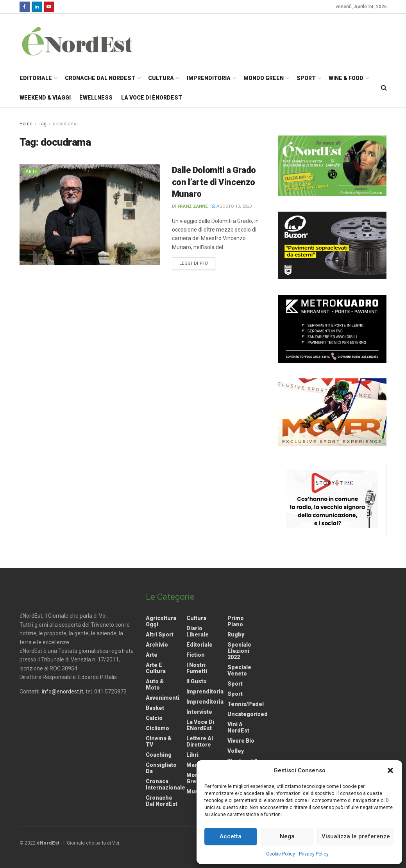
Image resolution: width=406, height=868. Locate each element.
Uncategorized (248, 714)
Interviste (199, 712)
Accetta (231, 836)
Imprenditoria (209, 78)
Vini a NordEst (238, 727)
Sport (306, 78)
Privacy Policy (314, 854)
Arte (32, 172)
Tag (43, 124)
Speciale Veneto (239, 670)
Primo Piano (236, 621)
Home (26, 124)
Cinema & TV (159, 741)
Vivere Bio (241, 741)
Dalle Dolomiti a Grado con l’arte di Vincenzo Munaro (214, 182)
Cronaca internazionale (165, 784)
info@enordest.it (63, 692)
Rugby (236, 635)
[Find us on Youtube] (49, 7)
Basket (155, 708)
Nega (287, 836)
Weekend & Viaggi (45, 98)
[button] (390, 770)
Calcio (154, 718)
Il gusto (197, 681)
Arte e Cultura (156, 668)
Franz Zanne (192, 206)
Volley (236, 751)
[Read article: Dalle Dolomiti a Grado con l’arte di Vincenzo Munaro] (90, 215)
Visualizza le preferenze (356, 836)
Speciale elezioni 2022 (239, 651)
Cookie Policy (281, 854)
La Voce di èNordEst (152, 98)
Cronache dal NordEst (100, 78)
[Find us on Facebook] (25, 7)
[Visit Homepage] (88, 41)
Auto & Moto (155, 684)
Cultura (161, 78)
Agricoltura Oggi (161, 621)
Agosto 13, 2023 (232, 206)
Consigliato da (161, 768)
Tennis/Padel (246, 704)
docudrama (65, 124)
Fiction (196, 655)
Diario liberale (198, 631)
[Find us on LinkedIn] (37, 7)
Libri (192, 755)
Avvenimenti (163, 698)
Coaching (159, 755)
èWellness (96, 98)
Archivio (157, 645)
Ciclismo (157, 728)
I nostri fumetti (197, 668)
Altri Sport (160, 635)
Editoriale (36, 78)
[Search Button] (384, 88)
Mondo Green (264, 78)
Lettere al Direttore (200, 741)
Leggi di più (198, 263)
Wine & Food (346, 78)
